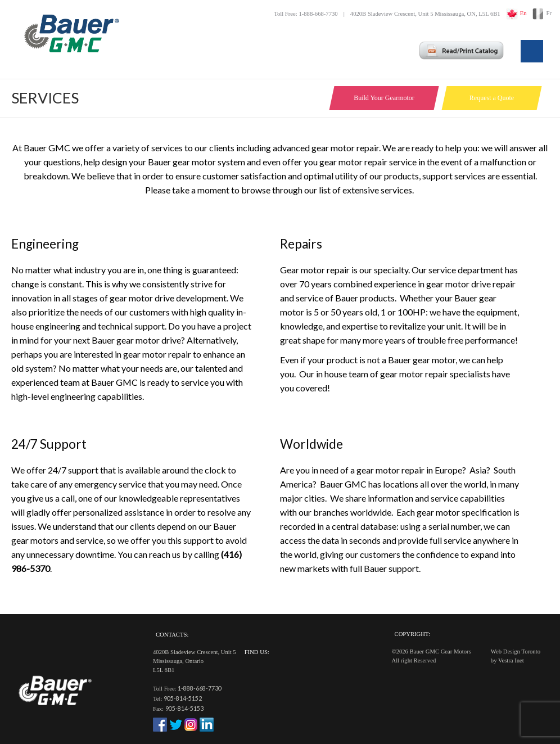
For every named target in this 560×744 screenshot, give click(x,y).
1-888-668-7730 (200, 688)
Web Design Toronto (516, 651)
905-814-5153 (184, 708)
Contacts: (172, 635)
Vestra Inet (511, 660)
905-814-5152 (183, 698)
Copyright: (412, 634)
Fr (549, 13)
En (523, 13)
